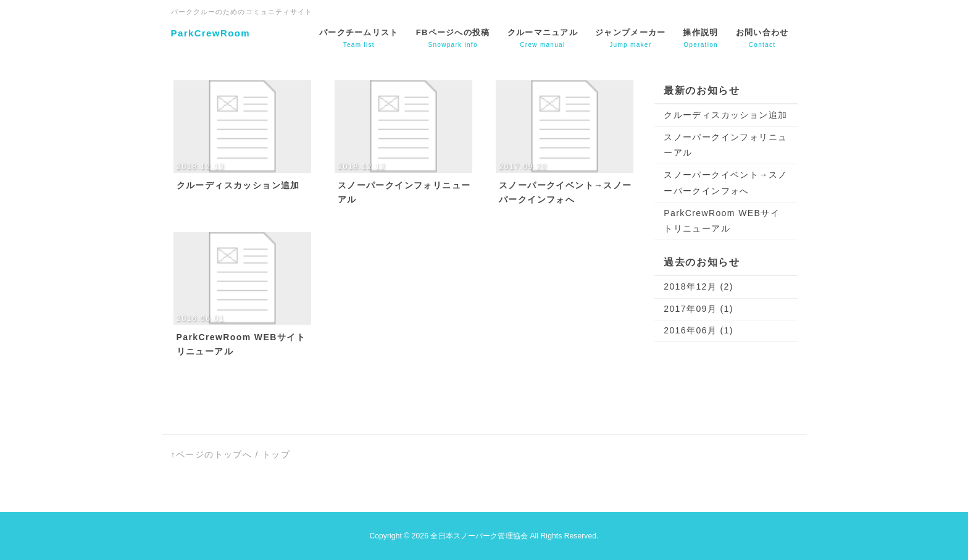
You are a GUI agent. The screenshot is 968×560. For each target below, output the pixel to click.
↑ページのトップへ (212, 454)
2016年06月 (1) (699, 330)
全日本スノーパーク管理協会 (479, 536)
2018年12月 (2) (699, 286)
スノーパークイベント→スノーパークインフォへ (725, 182)
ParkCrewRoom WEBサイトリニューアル (722, 221)
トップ (276, 454)
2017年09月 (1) (699, 309)
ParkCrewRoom (211, 33)
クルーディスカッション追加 (725, 115)
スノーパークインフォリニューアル (725, 145)
